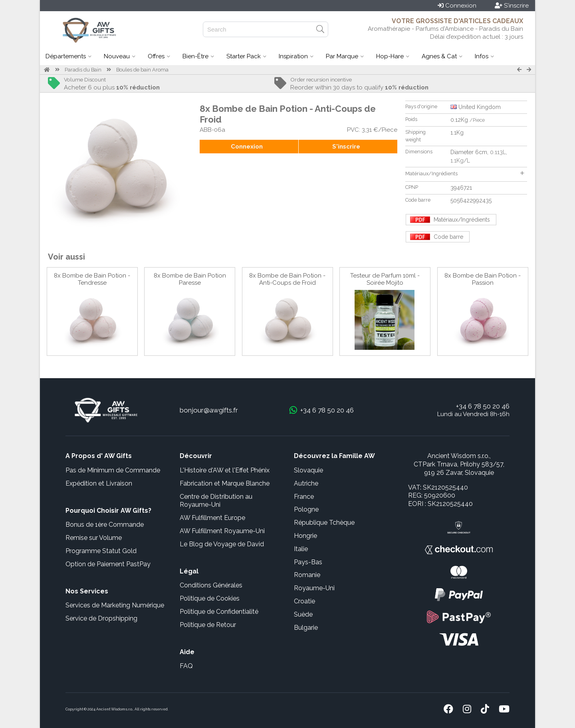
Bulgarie (306, 628)
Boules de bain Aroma (142, 70)
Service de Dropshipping (101, 618)
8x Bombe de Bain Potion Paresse (190, 279)
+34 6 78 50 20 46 (483, 406)
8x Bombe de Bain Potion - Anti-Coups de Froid (287, 279)
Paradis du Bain (83, 70)
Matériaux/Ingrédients (465, 174)
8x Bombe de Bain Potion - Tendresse (92, 279)
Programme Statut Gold (101, 551)
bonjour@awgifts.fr (209, 410)
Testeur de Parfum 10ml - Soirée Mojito (385, 279)
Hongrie (305, 536)
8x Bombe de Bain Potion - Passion (483, 279)
